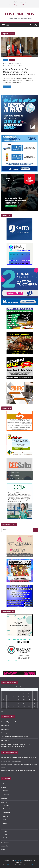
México (21, 66)
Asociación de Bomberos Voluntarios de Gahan (15, 737)
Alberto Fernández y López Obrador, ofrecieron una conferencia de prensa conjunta (19, 72)
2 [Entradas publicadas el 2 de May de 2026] (29, 693)
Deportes (4, 802)
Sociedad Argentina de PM (17, 5)
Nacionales (5, 846)
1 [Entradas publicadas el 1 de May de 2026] (24, 693)
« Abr (3, 711)
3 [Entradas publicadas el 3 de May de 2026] (34, 693)
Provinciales (5, 842)
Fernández (7, 66)
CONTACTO (5, 850)
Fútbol (5, 820)
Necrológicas (5, 726)
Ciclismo (6, 816)
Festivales (6, 794)
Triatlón (5, 823)
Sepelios (6, 838)
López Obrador (15, 66)
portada (12, 60)
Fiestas (5, 834)
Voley (5, 827)
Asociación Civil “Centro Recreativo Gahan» (24, 757)
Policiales (4, 799)
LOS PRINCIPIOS (19, 14)
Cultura (4, 788)
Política (6, 60)
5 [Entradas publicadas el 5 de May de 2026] (8, 696)
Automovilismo (8, 809)
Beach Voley (7, 812)
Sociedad (4, 831)
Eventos (5, 791)
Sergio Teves (18, 63)
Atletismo (6, 805)
